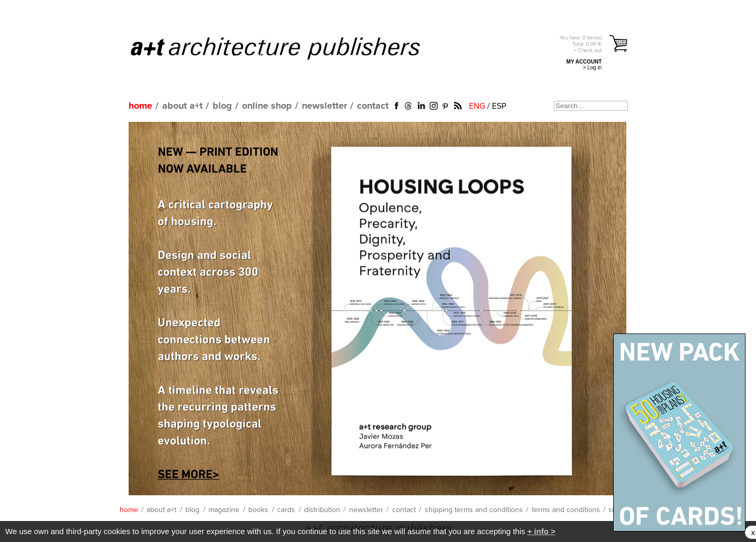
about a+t (182, 106)
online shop (267, 106)
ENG (477, 106)
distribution (322, 510)
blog (222, 106)
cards (286, 510)
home (140, 106)
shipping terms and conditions (474, 510)
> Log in (592, 67)
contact (373, 106)
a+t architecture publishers (288, 48)
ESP (499, 106)
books (258, 510)
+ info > (541, 531)
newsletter (324, 106)
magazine (224, 510)
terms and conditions (566, 510)
